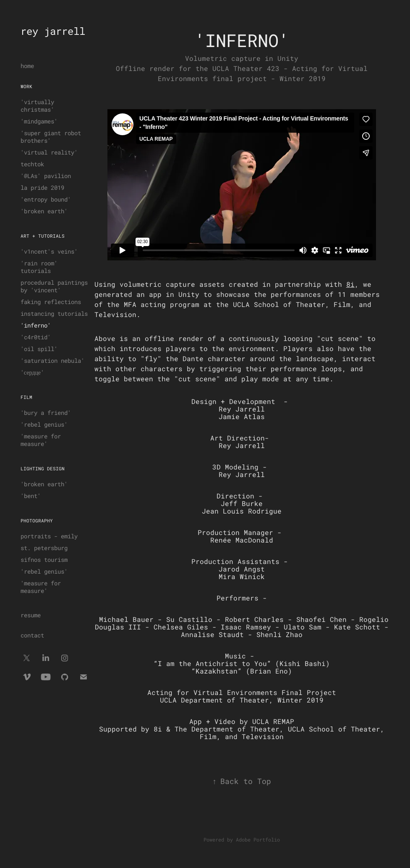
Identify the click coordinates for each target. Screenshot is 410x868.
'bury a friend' (46, 413)
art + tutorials (43, 236)
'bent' (31, 496)
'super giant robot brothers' (51, 137)
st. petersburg (44, 548)
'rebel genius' (44, 424)
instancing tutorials (54, 313)
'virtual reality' (49, 152)
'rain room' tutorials (39, 267)
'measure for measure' (41, 440)
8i (350, 284)
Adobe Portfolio (258, 839)
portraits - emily (49, 536)
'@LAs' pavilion (46, 176)
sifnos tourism (44, 560)
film (26, 397)
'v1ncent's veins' (49, 251)
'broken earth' (44, 211)
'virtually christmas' (37, 106)
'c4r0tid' (36, 337)
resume (31, 615)
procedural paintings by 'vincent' (54, 286)
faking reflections (51, 302)
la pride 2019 (42, 187)
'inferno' (36, 325)
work (26, 86)
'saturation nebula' (52, 361)
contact (32, 635)
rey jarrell (53, 31)
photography (37, 521)
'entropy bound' (46, 199)
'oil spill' (39, 349)
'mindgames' (39, 121)
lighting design (43, 468)
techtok (32, 164)
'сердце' (32, 372)
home (27, 66)
